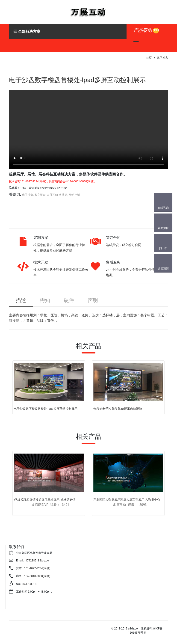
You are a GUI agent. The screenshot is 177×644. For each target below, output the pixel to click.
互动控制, (74, 195)
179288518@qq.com (38, 561)
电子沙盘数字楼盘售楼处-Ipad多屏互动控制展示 (77, 80)
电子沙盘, (28, 195)
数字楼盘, (40, 195)
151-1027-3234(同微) (37, 568)
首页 (149, 58)
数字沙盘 (162, 58)
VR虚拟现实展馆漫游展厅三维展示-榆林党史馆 (45, 500)
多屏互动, (53, 195)
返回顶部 (163, 269)
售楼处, (63, 195)
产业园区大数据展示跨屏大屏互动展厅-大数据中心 (127, 500)
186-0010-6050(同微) (37, 576)
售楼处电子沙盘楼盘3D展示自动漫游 (118, 409)
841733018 (29, 584)
